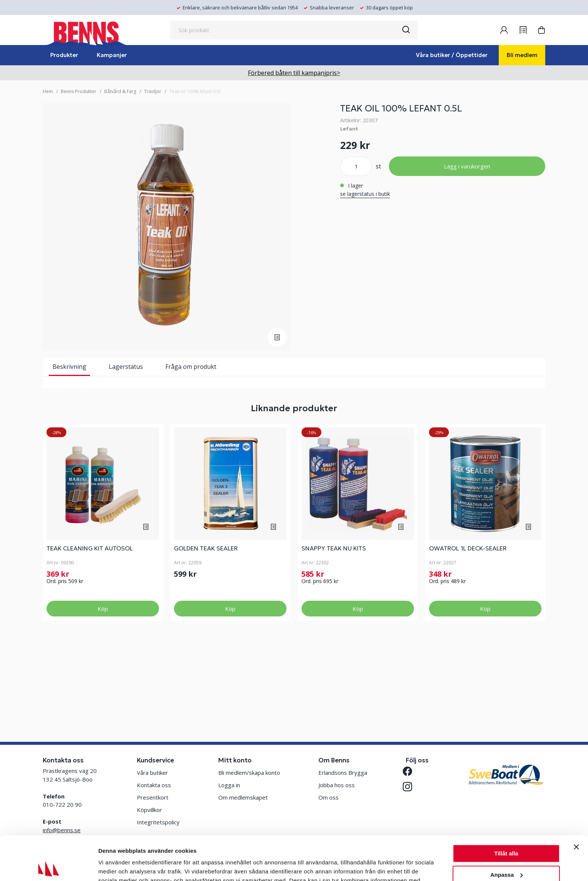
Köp (103, 688)
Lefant (349, 129)
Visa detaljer (115, 866)
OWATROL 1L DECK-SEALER (468, 628)
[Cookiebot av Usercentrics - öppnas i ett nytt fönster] (49, 866)
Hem (48, 91)
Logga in (229, 785)
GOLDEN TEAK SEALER (206, 628)
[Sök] (406, 30)
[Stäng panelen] (576, 803)
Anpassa (506, 831)
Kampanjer (112, 55)
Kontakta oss (154, 785)
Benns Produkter (79, 91)
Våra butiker (152, 773)
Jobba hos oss (337, 785)
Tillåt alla (506, 810)
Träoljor (153, 91)
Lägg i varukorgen (467, 166)
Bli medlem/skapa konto (249, 773)
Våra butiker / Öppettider (452, 55)
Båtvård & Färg (120, 91)
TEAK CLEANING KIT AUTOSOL (90, 628)
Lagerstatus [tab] (126, 367)
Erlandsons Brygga (343, 773)
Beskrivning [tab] (69, 367)
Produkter (64, 55)
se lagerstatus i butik (365, 194)
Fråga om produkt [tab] (191, 367)
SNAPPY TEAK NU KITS (334, 628)
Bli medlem (522, 55)
